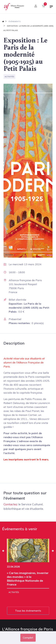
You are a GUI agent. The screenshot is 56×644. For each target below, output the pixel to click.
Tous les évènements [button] (28, 611)
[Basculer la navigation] (51, 8)
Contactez (11, 504)
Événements (15, 21)
